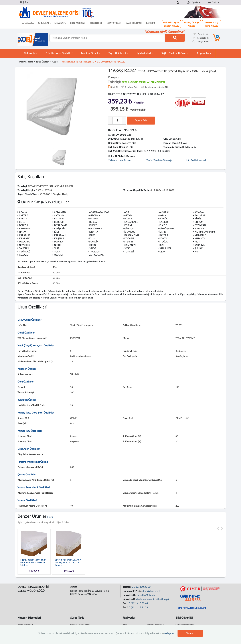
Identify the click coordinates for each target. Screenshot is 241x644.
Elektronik (31, 53)
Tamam (190, 633)
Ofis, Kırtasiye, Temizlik (59, 53)
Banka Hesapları (25, 625)
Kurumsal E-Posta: (133, 591)
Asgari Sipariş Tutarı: (28, 194)
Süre (55, 267)
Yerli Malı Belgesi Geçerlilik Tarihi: (125, 151)
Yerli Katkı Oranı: (117, 147)
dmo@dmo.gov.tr (152, 591)
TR (21, 2)
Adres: (74, 587)
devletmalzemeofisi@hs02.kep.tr (153, 599)
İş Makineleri (145, 53)
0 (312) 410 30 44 (138, 603)
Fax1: (126, 603)
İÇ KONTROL (96, 23)
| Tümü (50, 517)
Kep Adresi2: (130, 599)
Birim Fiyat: (116, 130)
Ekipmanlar (204, 53)
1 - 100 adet (24, 273)
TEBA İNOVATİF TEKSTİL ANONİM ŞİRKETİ (143, 82)
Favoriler (201, 34)
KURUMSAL (44, 23)
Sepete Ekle (141, 120)
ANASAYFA (28, 23)
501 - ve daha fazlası (28, 283)
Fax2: (126, 608)
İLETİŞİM (150, 23)
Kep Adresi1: (130, 595)
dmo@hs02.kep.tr (146, 595)
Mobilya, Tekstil (91, 53)
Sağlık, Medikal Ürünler (175, 53)
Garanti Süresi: (171, 143)
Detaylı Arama (201, 42)
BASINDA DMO (134, 23)
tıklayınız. (169, 633)
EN (27, 2)
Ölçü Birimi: (169, 139)
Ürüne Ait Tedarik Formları (121, 156)
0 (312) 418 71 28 (138, 608)
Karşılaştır (201, 38)
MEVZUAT (60, 23)
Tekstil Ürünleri (42, 62)
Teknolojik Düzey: (173, 147)
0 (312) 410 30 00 (141, 587)
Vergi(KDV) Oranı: (117, 135)
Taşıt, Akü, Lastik (119, 53)
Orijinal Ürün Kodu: (118, 143)
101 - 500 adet (25, 278)
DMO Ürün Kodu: (117, 139)
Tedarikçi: (22, 186)
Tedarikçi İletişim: (26, 190)
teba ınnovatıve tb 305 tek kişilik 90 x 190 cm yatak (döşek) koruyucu (93, 62)
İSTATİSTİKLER (114, 23)
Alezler (55, 62)
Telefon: (127, 587)
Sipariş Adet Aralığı (26, 267)
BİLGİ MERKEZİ (78, 23)
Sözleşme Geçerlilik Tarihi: (136, 190)
